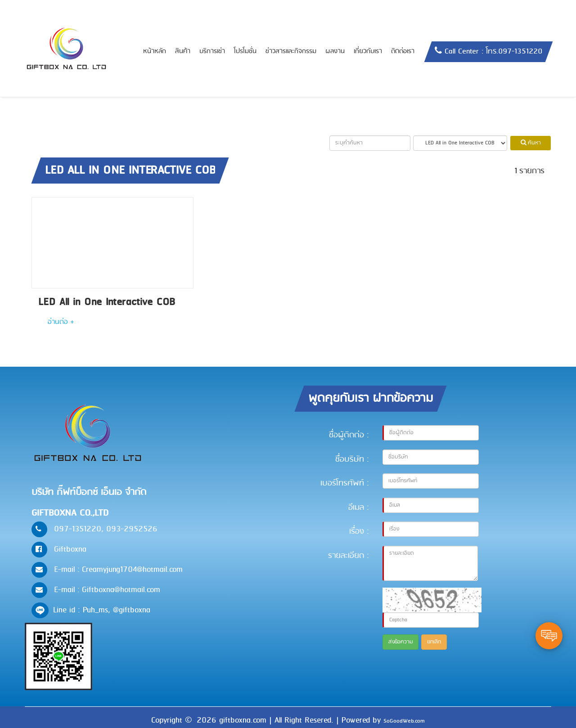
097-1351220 (78, 529)
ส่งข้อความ (400, 642)
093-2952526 (132, 529)
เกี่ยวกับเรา (368, 51)
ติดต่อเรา (403, 51)
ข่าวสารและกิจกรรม (291, 51)
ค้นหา (531, 143)
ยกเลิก (434, 642)
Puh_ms (95, 610)
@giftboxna (132, 610)
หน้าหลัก (155, 51)
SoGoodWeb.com (404, 721)
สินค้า (183, 51)
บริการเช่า (212, 51)
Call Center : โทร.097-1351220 (493, 52)
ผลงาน (335, 51)
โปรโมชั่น (245, 51)
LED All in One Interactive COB (106, 302)
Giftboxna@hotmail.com (121, 590)
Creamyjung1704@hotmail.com (132, 570)
